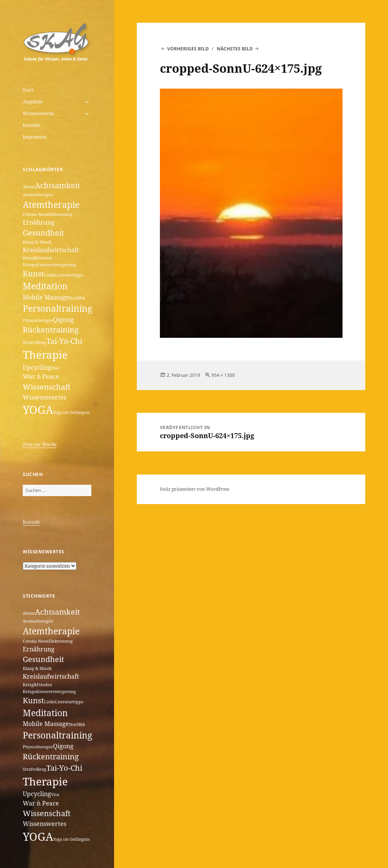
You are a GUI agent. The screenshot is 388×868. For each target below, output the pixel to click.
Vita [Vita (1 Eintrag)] (55, 368)
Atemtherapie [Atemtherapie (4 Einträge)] (51, 205)
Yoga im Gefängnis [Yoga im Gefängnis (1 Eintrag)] (71, 412)
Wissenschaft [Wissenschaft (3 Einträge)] (47, 387)
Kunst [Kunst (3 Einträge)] (33, 274)
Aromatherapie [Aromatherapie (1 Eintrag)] (38, 195)
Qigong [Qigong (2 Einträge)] (63, 320)
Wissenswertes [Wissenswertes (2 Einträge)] (45, 397)
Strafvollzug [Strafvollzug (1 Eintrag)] (34, 342)
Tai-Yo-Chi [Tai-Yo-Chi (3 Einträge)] (64, 341)
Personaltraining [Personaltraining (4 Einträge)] (57, 308)
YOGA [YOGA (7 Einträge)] (38, 410)
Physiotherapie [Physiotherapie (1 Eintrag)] (38, 320)
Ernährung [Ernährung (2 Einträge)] (39, 222)
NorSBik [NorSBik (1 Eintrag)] (77, 298)
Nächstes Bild (235, 49)
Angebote (33, 102)
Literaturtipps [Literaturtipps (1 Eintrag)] (69, 275)
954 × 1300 (223, 375)
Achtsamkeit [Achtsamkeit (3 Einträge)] (57, 185)
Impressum (35, 137)
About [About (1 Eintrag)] (29, 187)
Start (28, 90)
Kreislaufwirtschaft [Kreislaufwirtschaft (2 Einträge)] (51, 250)
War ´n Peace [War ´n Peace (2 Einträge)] (41, 376)
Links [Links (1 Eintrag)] (49, 275)
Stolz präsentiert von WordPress (195, 489)
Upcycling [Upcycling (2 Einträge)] (37, 367)
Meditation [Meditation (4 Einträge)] (45, 286)
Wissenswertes (38, 113)
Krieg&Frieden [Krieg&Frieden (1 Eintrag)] (38, 258)
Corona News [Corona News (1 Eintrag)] (36, 214)
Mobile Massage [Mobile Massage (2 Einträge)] (46, 297)
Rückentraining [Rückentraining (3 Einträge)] (51, 330)
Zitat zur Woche (40, 444)
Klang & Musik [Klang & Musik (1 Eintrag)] (37, 242)
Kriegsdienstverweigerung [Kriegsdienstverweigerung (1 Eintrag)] (49, 265)
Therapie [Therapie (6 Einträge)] (45, 354)
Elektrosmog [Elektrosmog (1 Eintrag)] (61, 214)
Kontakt (31, 125)
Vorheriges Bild (188, 49)
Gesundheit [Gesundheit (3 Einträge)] (43, 233)
